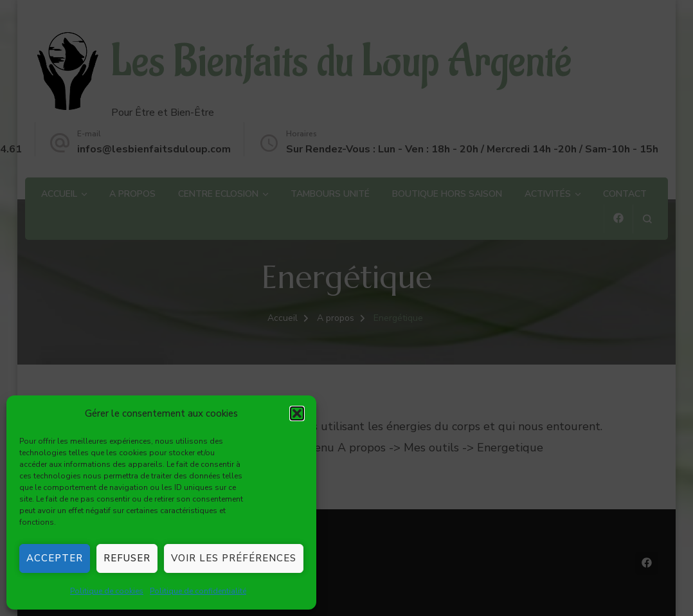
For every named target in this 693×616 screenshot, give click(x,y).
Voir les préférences (234, 558)
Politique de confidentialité (198, 591)
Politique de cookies (107, 591)
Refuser (127, 558)
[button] (297, 413)
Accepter (55, 558)
